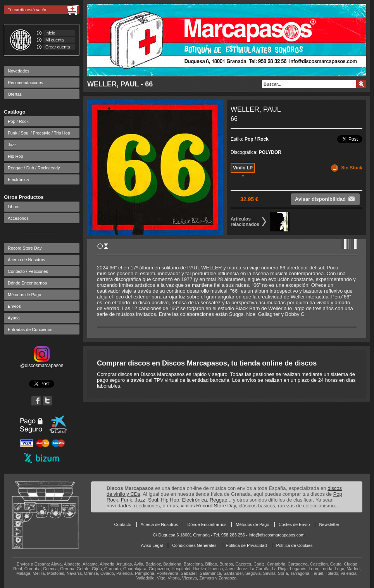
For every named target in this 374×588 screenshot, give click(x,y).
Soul (153, 500)
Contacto (123, 524)
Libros (14, 207)
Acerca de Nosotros (27, 260)
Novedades (19, 71)
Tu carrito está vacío (27, 10)
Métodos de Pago (24, 295)
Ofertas (15, 94)
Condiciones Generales (194, 545)
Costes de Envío (294, 524)
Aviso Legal (152, 545)
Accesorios (18, 218)
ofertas (171, 506)
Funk (127, 500)
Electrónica (18, 179)
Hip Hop (16, 156)
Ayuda (14, 318)
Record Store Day (25, 248)
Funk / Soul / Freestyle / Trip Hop (39, 133)
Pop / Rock (18, 121)
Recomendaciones (25, 83)
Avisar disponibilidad (325, 199)
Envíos (14, 306)
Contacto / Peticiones (28, 271)
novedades (119, 506)
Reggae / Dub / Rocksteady (34, 168)
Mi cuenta (55, 40)
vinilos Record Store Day (209, 506)
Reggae (219, 500)
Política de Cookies (294, 545)
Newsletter (329, 524)
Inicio (50, 33)
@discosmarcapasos (42, 363)
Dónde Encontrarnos (27, 283)
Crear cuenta (58, 47)
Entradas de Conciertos (30, 329)
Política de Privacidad (246, 545)
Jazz (12, 145)
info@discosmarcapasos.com (277, 535)
